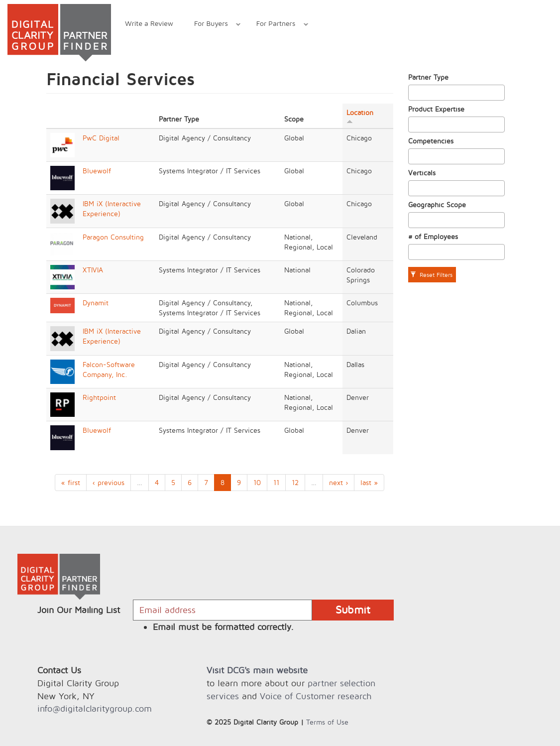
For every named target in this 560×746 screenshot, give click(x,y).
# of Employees (433, 236)
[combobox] (456, 93)
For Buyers (212, 25)
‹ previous (109, 482)
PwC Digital (101, 138)
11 (276, 482)
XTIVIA (93, 270)
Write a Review (149, 23)
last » (369, 482)
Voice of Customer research (316, 696)
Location (360, 116)
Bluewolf (97, 171)
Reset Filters (431, 275)
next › (338, 482)
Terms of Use (327, 722)
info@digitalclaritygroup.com (95, 708)
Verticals (422, 173)
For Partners (277, 25)
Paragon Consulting (113, 237)
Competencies (431, 141)
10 (257, 482)
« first (71, 482)
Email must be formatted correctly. (223, 627)
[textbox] (414, 93)
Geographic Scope (437, 204)
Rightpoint (99, 397)
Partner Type (428, 77)
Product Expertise (436, 109)
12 (295, 482)
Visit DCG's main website (257, 670)
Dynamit (96, 303)
